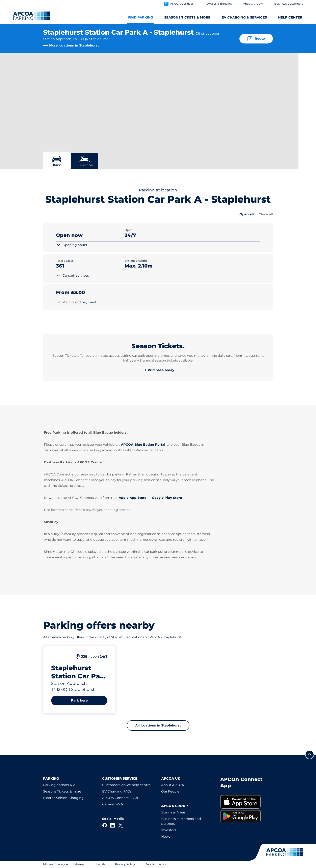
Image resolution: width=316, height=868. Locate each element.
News (166, 836)
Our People (170, 791)
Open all (247, 214)
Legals (101, 864)
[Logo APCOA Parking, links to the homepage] (32, 16)
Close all (266, 214)
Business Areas (173, 812)
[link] (158, 370)
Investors (169, 830)
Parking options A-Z (59, 785)
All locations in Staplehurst (158, 725)
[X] (121, 825)
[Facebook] (105, 825)
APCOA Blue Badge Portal (143, 445)
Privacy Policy (125, 864)
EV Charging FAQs (117, 791)
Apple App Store (133, 498)
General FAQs (113, 804)
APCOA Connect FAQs (120, 798)
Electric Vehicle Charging (63, 798)
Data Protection (156, 864)
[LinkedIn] (113, 825)
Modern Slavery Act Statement (65, 864)
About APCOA (173, 785)
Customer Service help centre (126, 785)
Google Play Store (167, 498)
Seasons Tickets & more (62, 791)
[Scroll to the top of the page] (310, 755)
